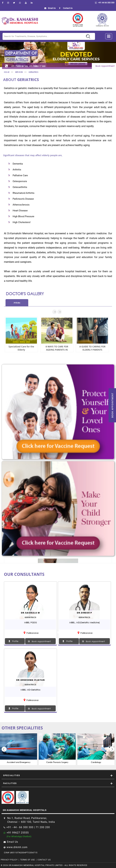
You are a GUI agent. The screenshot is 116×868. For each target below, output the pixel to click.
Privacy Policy (9, 860)
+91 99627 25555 (18, 833)
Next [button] (112, 749)
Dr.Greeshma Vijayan (30, 680)
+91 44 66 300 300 (104, 3)
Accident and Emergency (19, 762)
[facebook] (3, 3)
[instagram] (8, 3)
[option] (19, 749)
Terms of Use (28, 860)
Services (19, 72)
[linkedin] (32, 3)
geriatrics (33, 72)
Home (7, 72)
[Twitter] (14, 3)
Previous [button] (4, 749)
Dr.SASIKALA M (30, 613)
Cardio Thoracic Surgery (57, 762)
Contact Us (44, 860)
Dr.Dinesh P (84, 613)
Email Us (49, 8)
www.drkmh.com (17, 847)
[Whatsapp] (20, 3)
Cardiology (96, 762)
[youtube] (26, 3)
